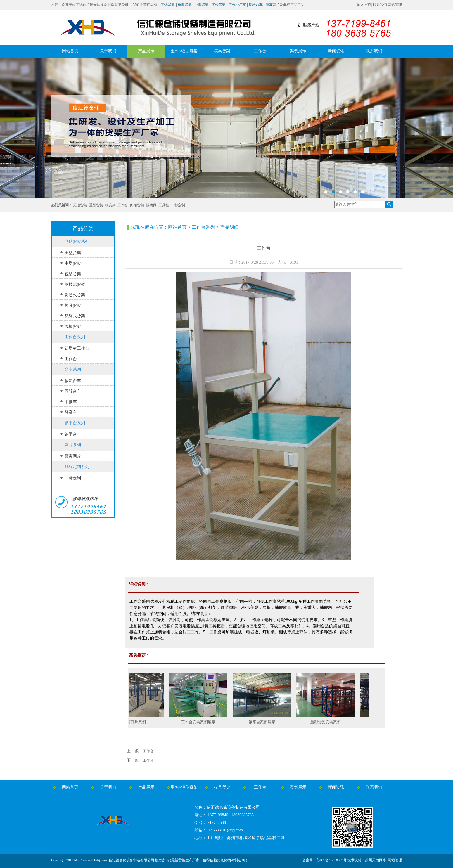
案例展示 (298, 51)
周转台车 (256, 5)
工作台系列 (75, 337)
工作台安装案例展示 (201, 722)
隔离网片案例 (137, 722)
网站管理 (395, 5)
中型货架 (202, 5)
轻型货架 (73, 274)
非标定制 (178, 205)
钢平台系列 (75, 423)
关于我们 (108, 51)
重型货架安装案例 (328, 722)
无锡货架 (168, 5)
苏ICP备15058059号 (332, 860)
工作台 (260, 51)
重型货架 (185, 5)
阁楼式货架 (75, 284)
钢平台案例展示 (264, 722)
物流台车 (73, 381)
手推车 (71, 402)
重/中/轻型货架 (184, 51)
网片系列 (73, 445)
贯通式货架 (75, 295)
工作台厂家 (237, 5)
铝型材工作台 (77, 348)
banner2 (226, 128)
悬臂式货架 (75, 316)
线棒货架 (73, 326)
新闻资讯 (336, 51)
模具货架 (222, 51)
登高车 (71, 412)
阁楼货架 (219, 5)
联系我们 (380, 5)
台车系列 (73, 369)
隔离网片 (273, 5)
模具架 (110, 205)
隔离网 (151, 205)
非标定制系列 (77, 467)
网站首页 (70, 51)
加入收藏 (364, 5)
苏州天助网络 (376, 860)
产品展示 (146, 51)
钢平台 (71, 434)
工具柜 (164, 205)
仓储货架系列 (77, 241)
